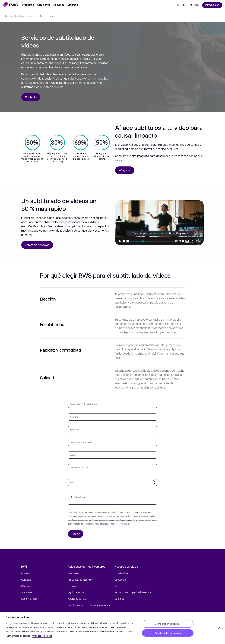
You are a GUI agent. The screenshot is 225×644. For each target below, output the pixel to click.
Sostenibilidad (29, 599)
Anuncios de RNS (77, 599)
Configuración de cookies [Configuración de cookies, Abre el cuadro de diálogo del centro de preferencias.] (168, 624)
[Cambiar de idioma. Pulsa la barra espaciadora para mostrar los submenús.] (185, 5)
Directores (74, 586)
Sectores (119, 599)
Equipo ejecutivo (77, 592)
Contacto (26, 580)
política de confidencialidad (119, 524)
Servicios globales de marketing (20, 16)
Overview (73, 573)
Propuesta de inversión (80, 580)
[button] (10, 4)
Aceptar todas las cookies (168, 633)
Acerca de (27, 592)
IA (116, 586)
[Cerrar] (219, 628)
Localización (121, 573)
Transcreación (46, 16)
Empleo (25, 573)
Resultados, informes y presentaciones (89, 605)
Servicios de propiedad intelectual (133, 592)
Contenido (120, 580)
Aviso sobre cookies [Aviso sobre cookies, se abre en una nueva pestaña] (42, 636)
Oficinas (26, 586)
